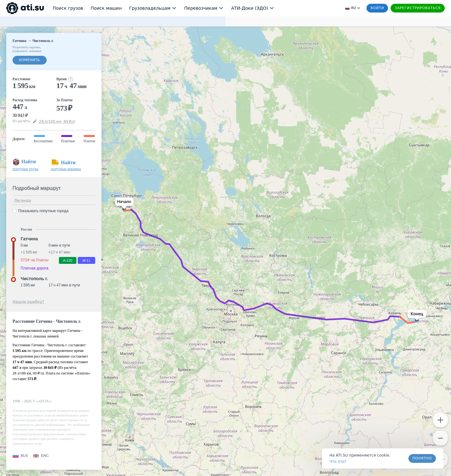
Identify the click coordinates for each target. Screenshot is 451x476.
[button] (123, 204)
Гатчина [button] (29, 239)
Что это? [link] (338, 462)
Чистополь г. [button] (34, 279)
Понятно (422, 458)
